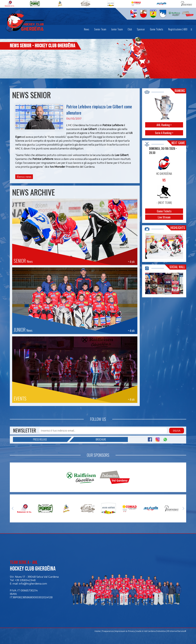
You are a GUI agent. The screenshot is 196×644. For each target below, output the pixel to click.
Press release (50, 439)
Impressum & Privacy (125, 631)
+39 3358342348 (25, 580)
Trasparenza (108, 631)
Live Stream (164, 217)
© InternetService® (177, 631)
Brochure (90, 439)
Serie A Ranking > (164, 133)
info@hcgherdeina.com (33, 584)
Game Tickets (164, 211)
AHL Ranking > (164, 125)
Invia (177, 431)
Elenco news (24, 177)
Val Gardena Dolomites (155, 631)
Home (98, 631)
